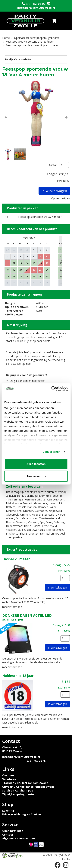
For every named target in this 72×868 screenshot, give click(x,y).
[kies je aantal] (65, 578)
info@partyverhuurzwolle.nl (36, 8)
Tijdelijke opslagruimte (18, 794)
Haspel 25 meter (16, 559)
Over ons (8, 775)
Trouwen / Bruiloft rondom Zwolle (25, 783)
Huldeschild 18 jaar (18, 676)
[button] (6, 117)
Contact (8, 835)
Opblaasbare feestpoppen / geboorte (37, 38)
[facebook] (58, 865)
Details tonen (51, 452)
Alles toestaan (36, 464)
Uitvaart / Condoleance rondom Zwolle (28, 787)
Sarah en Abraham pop (18, 790)
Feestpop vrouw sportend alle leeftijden (30, 42)
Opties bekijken (61, 198)
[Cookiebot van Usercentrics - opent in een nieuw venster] (52, 389)
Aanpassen (36, 476)
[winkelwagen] (54, 21)
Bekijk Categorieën (36, 59)
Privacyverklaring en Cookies (22, 814)
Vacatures (9, 779)
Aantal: (53, 165)
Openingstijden (13, 831)
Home (6, 38)
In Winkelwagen (54, 191)
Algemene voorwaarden (19, 838)
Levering (8, 811)
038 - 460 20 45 (35, 4)
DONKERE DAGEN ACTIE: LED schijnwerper (27, 617)
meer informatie (12, 607)
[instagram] (66, 865)
